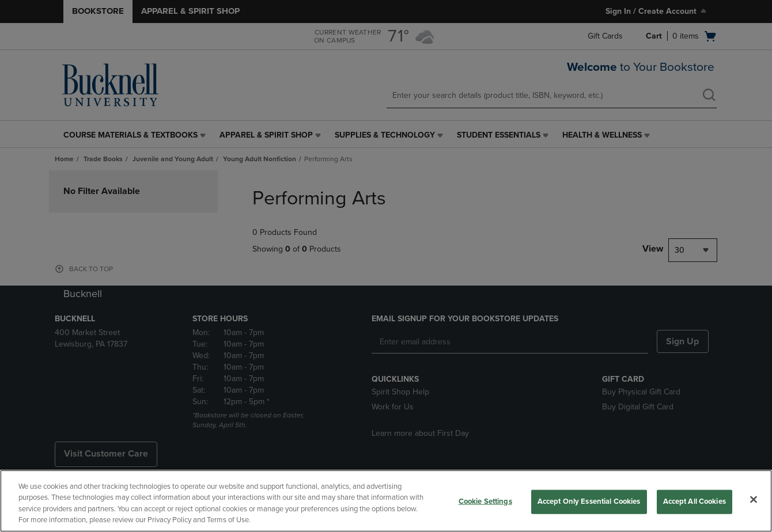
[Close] (754, 499)
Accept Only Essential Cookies (589, 501)
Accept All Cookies (695, 501)
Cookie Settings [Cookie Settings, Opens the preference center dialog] (485, 501)
